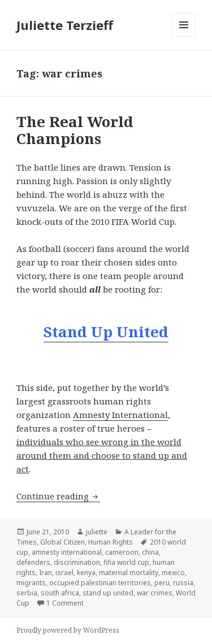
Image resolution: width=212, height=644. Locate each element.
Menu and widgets (184, 36)
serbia (27, 593)
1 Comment (65, 603)
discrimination (77, 562)
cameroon (122, 552)
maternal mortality (129, 573)
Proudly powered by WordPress (68, 630)
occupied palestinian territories (100, 583)
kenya (86, 573)
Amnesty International (120, 415)
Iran (46, 573)
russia (183, 583)
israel (64, 573)
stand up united (108, 593)
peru (162, 583)
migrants (31, 583)
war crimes (155, 593)
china (150, 552)
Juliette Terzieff (65, 25)
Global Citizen (62, 542)
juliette (97, 532)
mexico (173, 573)
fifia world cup (126, 562)
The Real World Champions (75, 130)
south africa (60, 593)
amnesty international (67, 552)
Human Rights (111, 542)
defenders (33, 562)
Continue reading (58, 496)
